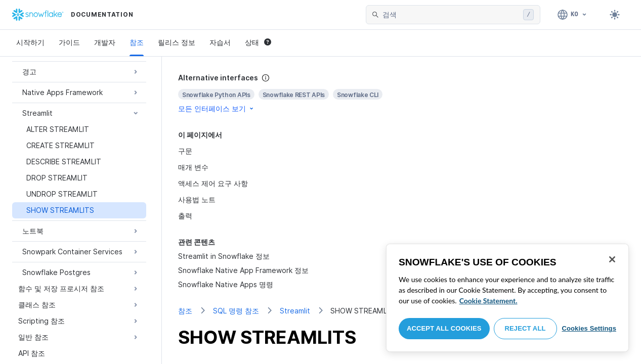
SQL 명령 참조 (236, 311)
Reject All (525, 328)
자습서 (220, 42)
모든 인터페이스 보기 (217, 108)
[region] (507, 298)
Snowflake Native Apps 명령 (226, 284)
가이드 (69, 42)
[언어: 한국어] (572, 15)
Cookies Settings (589, 328)
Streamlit (295, 311)
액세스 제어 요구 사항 (213, 183)
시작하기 (30, 42)
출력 (185, 216)
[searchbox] (451, 15)
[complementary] (401, 93)
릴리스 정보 (177, 42)
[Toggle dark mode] (615, 15)
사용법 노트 (197, 199)
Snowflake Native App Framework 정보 (243, 270)
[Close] (612, 259)
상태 (258, 42)
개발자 (105, 42)
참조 (137, 42)
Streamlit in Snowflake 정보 (224, 256)
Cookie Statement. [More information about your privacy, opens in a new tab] (488, 301)
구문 (185, 151)
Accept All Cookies (444, 328)
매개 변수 (193, 167)
